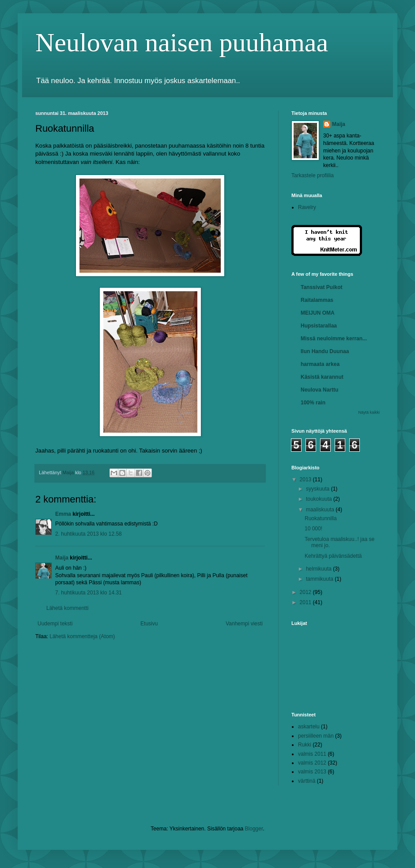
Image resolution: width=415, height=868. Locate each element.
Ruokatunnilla (321, 518)
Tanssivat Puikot (321, 287)
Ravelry (307, 207)
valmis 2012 (312, 763)
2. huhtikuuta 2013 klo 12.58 (89, 534)
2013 (306, 480)
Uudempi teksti (55, 624)
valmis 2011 (312, 754)
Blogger (254, 829)
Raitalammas (317, 300)
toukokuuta (320, 499)
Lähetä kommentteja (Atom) (82, 636)
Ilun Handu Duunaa (325, 351)
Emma (63, 514)
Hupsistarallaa (319, 326)
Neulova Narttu (319, 390)
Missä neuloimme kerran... (334, 339)
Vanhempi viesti (244, 624)
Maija (62, 558)
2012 (306, 592)
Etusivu (149, 624)
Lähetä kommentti (67, 608)
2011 (306, 602)
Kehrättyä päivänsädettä (333, 556)
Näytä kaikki (369, 412)
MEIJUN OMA (318, 313)
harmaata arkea (320, 364)
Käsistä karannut (322, 377)
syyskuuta (319, 489)
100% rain (313, 403)
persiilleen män (316, 736)
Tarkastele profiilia (313, 175)
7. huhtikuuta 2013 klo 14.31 (89, 593)
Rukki (305, 745)
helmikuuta (319, 569)
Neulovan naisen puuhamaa (182, 42)
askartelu (309, 727)
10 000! (313, 529)
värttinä (307, 781)
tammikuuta (320, 579)
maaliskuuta (321, 510)
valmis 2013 (312, 772)
